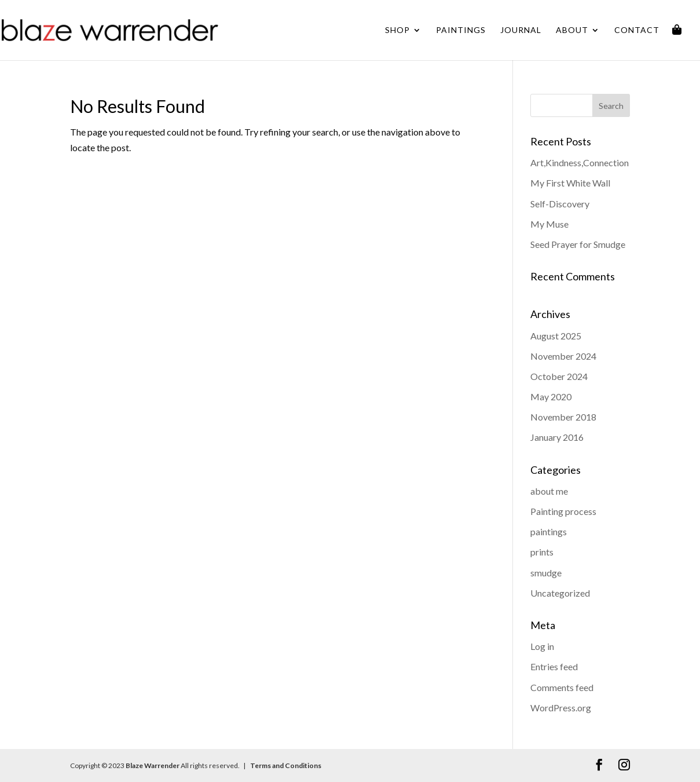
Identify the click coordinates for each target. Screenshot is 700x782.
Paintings (461, 30)
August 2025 (556, 336)
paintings (549, 531)
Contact (637, 30)
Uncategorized (560, 593)
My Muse (549, 224)
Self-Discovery (560, 204)
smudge (546, 573)
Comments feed (562, 687)
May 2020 (551, 397)
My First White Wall (570, 183)
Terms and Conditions (285, 765)
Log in (542, 646)
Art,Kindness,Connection (580, 162)
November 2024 (563, 356)
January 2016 (557, 437)
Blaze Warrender (153, 765)
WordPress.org (561, 708)
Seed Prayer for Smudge (578, 244)
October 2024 (559, 376)
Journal (521, 30)
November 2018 (563, 417)
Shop (397, 30)
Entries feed (554, 666)
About (572, 30)
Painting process (563, 511)
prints (542, 552)
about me (549, 491)
